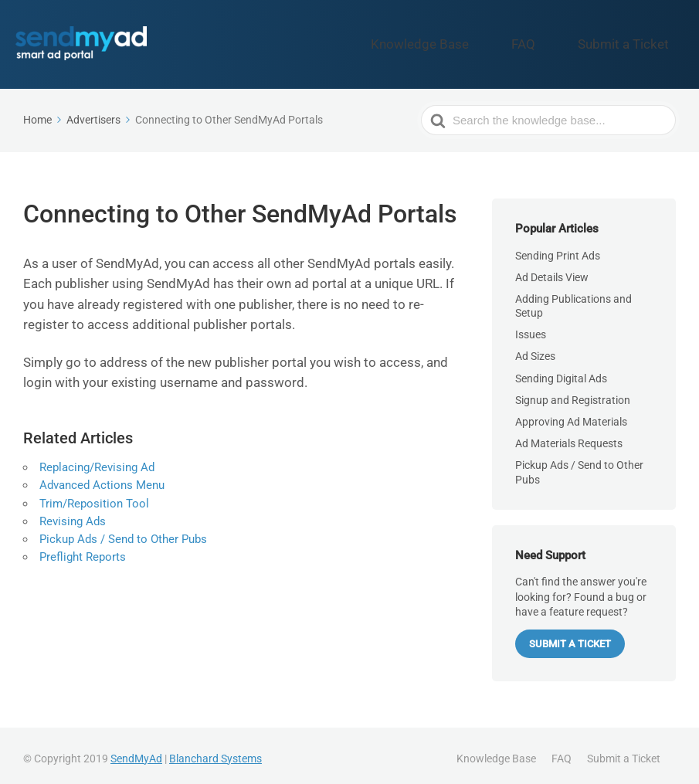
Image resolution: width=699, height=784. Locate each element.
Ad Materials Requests (569, 436)
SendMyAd (136, 752)
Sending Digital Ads (561, 372)
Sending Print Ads (558, 249)
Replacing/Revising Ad (97, 461)
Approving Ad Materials (571, 415)
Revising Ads (73, 515)
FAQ (561, 41)
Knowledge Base (484, 41)
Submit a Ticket (637, 41)
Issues (531, 328)
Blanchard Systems (215, 752)
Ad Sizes (535, 350)
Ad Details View (552, 270)
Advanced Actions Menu (102, 479)
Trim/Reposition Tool (94, 497)
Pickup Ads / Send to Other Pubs (123, 533)
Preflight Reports (83, 551)
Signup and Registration (573, 393)
